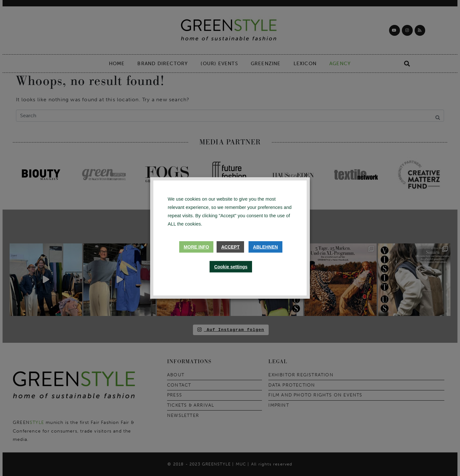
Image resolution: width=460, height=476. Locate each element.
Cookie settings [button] (231, 267)
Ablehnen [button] (265, 247)
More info (196, 247)
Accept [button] (230, 247)
